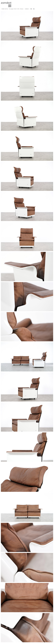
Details (27, 9)
